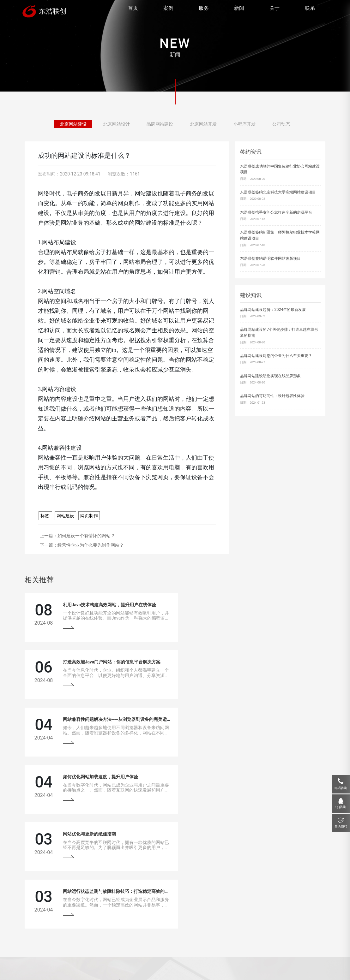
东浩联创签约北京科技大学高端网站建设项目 (278, 192)
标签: (45, 516)
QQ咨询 (341, 807)
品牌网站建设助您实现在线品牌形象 (270, 376)
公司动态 (272, 124)
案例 (168, 9)
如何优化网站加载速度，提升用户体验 (254, 661)
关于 (274, 9)
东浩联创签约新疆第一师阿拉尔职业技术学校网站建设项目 (280, 235)
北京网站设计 (121, 124)
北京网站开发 (201, 124)
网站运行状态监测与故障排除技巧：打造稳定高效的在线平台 (276, 718)
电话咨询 (341, 788)
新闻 (239, 9)
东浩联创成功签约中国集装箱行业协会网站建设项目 (280, 169)
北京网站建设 (82, 124)
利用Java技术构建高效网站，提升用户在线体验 (108, 604)
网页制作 (89, 516)
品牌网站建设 (161, 124)
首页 (133, 9)
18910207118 (287, 919)
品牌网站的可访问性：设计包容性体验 (272, 396)
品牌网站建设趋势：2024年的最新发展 (273, 309)
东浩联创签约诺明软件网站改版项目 (270, 258)
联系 (310, 9)
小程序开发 (238, 124)
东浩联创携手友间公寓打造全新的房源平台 (276, 212)
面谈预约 (341, 826)
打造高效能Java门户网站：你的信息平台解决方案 (265, 604)
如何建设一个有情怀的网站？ (86, 536)
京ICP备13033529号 (139, 964)
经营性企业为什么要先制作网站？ (91, 545)
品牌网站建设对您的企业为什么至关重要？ (276, 356)
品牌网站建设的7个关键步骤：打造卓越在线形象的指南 (279, 332)
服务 (203, 9)
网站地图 (162, 964)
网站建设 (65, 516)
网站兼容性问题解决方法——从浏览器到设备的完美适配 (115, 661)
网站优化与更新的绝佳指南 (87, 718)
